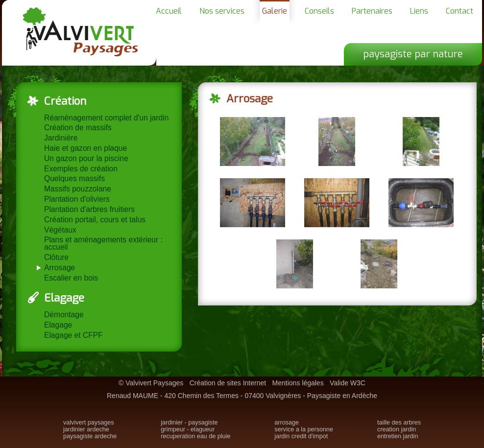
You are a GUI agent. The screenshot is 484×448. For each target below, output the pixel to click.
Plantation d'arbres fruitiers (89, 209)
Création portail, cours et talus (95, 220)
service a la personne (304, 429)
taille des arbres (399, 423)
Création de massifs (78, 128)
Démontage (64, 315)
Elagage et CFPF (73, 335)
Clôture (56, 257)
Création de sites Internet (228, 383)
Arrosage (60, 268)
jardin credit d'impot (301, 436)
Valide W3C (348, 383)
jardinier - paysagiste (189, 423)
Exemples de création (81, 169)
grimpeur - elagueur (188, 429)
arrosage (287, 423)
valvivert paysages (89, 423)
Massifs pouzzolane (78, 189)
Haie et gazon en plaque (85, 148)
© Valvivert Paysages (151, 383)
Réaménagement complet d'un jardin (106, 118)
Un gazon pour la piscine (86, 158)
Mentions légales (298, 383)
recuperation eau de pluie (195, 436)
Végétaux (60, 230)
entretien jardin (398, 436)
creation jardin (397, 429)
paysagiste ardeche (90, 436)
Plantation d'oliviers (77, 199)
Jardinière (61, 138)
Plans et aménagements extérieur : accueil (103, 243)
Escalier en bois (71, 278)
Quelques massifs (74, 178)
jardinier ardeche (86, 429)
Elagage (58, 325)
